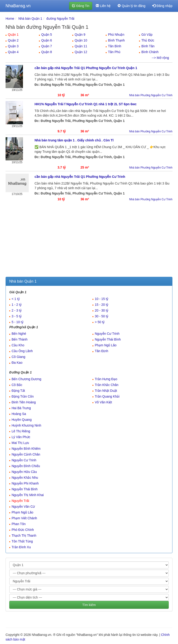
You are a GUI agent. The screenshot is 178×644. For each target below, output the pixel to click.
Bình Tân (148, 46)
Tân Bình (115, 46)
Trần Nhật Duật (106, 391)
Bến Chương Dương (26, 379)
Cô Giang (18, 357)
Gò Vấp (147, 35)
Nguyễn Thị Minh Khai (28, 495)
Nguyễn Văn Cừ (23, 507)
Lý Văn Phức (21, 437)
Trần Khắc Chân (107, 385)
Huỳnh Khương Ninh (26, 425)
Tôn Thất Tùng (22, 541)
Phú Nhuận (116, 35)
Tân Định (102, 351)
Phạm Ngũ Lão (106, 345)
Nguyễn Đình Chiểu (26, 466)
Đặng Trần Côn (23, 396)
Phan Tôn (19, 524)
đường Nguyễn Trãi (60, 19)
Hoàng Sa (19, 414)
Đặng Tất (18, 391)
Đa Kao (17, 363)
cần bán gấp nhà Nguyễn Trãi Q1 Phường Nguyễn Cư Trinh (80, 177)
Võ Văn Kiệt (103, 402)
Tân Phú (114, 52)
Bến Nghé (19, 334)
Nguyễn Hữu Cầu (24, 472)
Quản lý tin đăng (131, 6)
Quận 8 (47, 52)
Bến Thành (19, 339)
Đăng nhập (162, 6)
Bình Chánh (150, 52)
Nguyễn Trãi (20, 501)
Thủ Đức (148, 40)
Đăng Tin (81, 6)
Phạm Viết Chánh (24, 518)
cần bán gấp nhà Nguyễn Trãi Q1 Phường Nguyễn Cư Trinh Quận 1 (86, 68)
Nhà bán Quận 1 (30, 19)
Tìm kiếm (89, 605)
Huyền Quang (22, 420)
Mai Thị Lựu (20, 443)
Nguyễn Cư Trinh (107, 334)
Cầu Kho (18, 345)
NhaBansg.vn (18, 6)
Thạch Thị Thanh (24, 536)
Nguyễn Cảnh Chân (26, 454)
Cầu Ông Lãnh (22, 351)
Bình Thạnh (116, 40)
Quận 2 (13, 40)
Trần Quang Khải (107, 396)
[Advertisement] (89, 242)
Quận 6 (47, 40)
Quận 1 (13, 35)
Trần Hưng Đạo (106, 379)
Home (10, 19)
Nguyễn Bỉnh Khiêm (26, 449)
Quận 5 (47, 35)
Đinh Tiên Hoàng (24, 402)
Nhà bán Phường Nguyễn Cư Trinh (151, 95)
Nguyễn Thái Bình (108, 339)
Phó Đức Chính (23, 530)
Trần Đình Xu (21, 547)
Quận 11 (81, 46)
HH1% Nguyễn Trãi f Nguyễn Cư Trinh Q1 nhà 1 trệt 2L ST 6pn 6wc (86, 104)
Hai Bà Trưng (21, 408)
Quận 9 (80, 35)
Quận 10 (81, 40)
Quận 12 (81, 52)
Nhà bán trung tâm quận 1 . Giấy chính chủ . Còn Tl (74, 140)
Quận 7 (47, 46)
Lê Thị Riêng (21, 431)
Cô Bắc (17, 385)
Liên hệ (103, 6)
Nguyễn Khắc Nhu (25, 478)
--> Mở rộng (160, 58)
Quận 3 (13, 46)
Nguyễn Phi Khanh (25, 483)
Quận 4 (13, 52)
